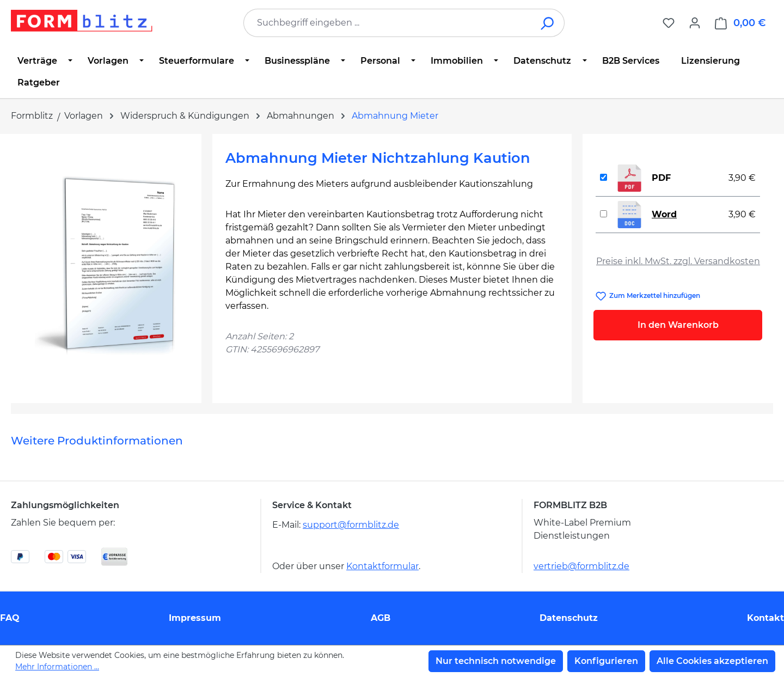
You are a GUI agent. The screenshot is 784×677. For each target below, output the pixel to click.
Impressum (195, 618)
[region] (106, 264)
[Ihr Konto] (695, 23)
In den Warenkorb (678, 325)
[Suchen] (548, 23)
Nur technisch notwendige (496, 661)
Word (664, 214)
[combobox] (388, 23)
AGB (381, 618)
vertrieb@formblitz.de (581, 566)
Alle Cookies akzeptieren (712, 661)
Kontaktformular (382, 566)
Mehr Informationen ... (57, 667)
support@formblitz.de (351, 525)
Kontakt (765, 618)
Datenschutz (569, 618)
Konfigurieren (606, 661)
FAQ (10, 618)
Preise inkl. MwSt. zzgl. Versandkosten (678, 261)
